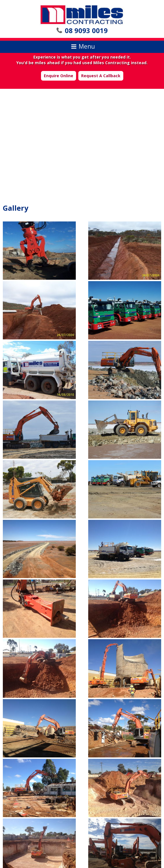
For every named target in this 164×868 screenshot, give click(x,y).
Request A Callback (101, 76)
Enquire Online (59, 76)
